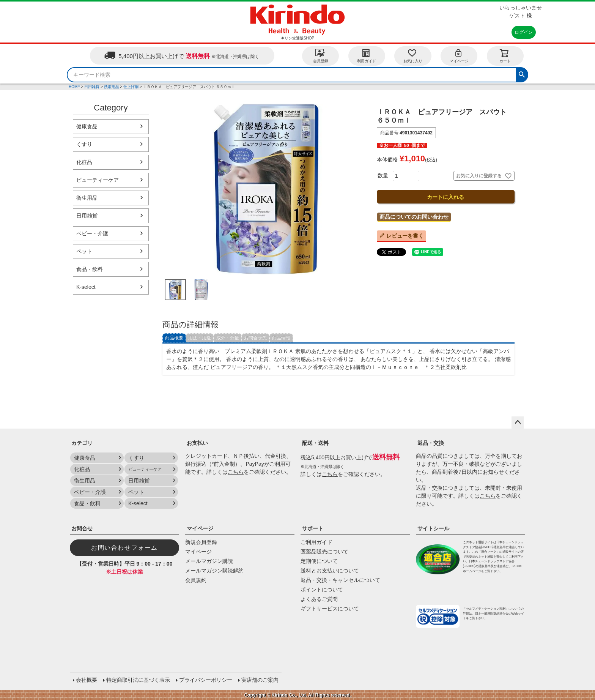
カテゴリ (82, 443)
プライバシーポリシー (206, 680)
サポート (313, 528)
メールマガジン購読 (209, 561)
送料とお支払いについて (330, 571)
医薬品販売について (324, 552)
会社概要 (87, 680)
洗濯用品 (112, 87)
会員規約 (196, 580)
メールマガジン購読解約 (214, 571)
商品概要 (174, 338)
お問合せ (82, 528)
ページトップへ (518, 423)
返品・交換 (431, 443)
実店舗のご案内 (260, 680)
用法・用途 (200, 338)
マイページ (459, 56)
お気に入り (413, 56)
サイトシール (433, 528)
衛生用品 (87, 198)
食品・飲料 (90, 269)
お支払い (197, 443)
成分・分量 (228, 338)
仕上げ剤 (131, 87)
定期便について (319, 561)
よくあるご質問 (319, 599)
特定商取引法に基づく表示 (138, 680)
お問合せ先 (255, 338)
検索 (522, 74)
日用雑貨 (92, 87)
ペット (84, 251)
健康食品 (87, 126)
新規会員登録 (201, 542)
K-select (86, 287)
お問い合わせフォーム (124, 548)
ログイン (524, 32)
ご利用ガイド (316, 542)
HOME (74, 87)
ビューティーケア (98, 180)
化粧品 (84, 162)
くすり (84, 144)
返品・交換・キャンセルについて (340, 580)
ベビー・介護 (92, 233)
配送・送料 (315, 443)
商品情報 (281, 338)
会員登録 (321, 56)
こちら (236, 472)
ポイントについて (322, 590)
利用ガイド (367, 56)
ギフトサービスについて (330, 609)
